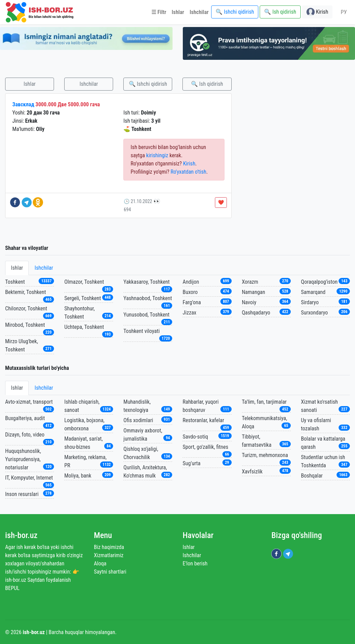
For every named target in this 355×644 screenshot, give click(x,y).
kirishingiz (157, 155)
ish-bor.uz (21, 535)
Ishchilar (89, 84)
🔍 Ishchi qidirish (148, 84)
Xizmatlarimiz (109, 555)
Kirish (189, 164)
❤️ (221, 202)
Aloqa (100, 563)
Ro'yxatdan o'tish (188, 172)
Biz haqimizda (109, 547)
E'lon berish (195, 563)
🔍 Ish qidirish (207, 84)
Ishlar (30, 84)
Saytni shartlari (110, 572)
